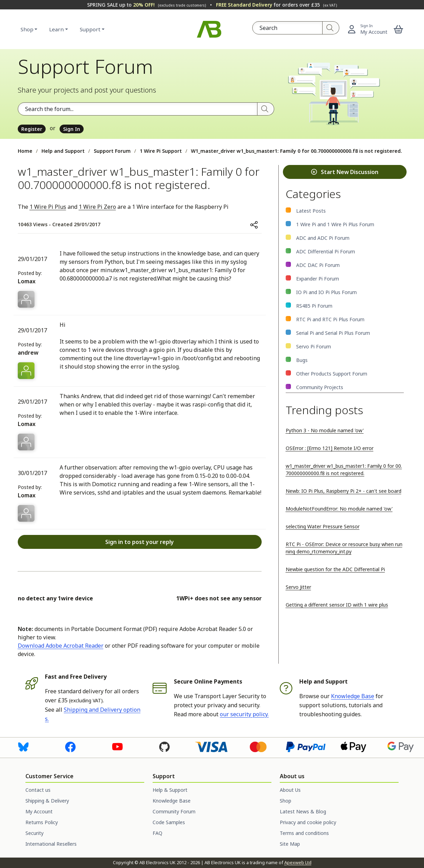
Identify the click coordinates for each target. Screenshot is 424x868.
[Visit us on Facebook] (70, 747)
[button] (398, 29)
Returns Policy (42, 822)
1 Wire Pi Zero (97, 207)
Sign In (72, 129)
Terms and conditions (304, 833)
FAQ (157, 833)
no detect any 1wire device (55, 598)
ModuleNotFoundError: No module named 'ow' (339, 509)
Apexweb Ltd (298, 862)
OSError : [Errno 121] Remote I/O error (330, 448)
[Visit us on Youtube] (117, 747)
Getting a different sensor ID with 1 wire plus (337, 605)
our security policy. (244, 714)
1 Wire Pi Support (161, 151)
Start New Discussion (345, 172)
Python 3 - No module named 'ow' (325, 430)
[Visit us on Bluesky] (23, 747)
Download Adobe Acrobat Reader (61, 646)
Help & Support (170, 790)
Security (34, 833)
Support (90, 29)
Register (32, 129)
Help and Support (63, 151)
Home (25, 151)
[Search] (331, 28)
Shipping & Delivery (47, 801)
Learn (56, 29)
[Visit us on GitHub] (164, 747)
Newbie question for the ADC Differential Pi (335, 569)
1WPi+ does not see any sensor (219, 598)
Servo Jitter (298, 587)
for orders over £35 (276, 5)
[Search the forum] (138, 109)
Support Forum (112, 151)
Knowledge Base (353, 696)
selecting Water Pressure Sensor (323, 526)
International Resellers (51, 844)
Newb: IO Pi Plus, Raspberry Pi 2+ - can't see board (344, 491)
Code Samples (169, 822)
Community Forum (174, 811)
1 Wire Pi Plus (48, 207)
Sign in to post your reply (140, 542)
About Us (290, 790)
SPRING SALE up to (147, 5)
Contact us (38, 790)
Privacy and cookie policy (308, 822)
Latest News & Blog (303, 811)
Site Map (290, 844)
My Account (39, 811)
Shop (27, 29)
